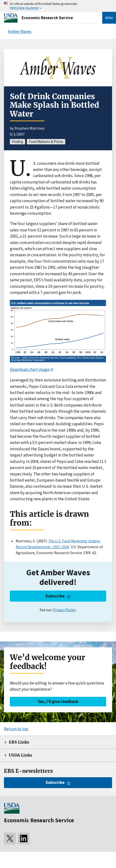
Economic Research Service (47, 18)
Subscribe (55, 596)
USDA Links (20, 755)
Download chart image (30, 369)
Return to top (16, 729)
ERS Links (19, 742)
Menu (109, 18)
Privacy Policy (64, 610)
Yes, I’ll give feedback (58, 701)
